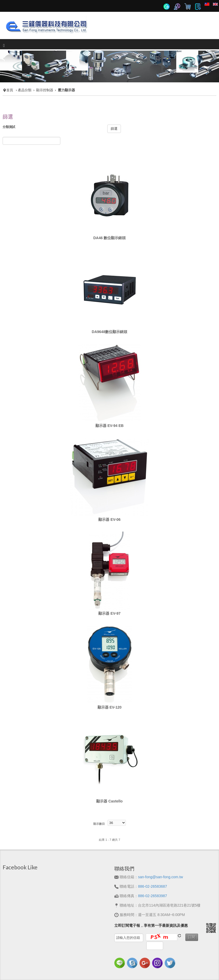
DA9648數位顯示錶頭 (109, 332)
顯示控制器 (45, 90)
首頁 (10, 90)
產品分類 (25, 90)
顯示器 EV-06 (109, 520)
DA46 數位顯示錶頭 (110, 238)
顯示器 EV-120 (110, 707)
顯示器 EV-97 (109, 613)
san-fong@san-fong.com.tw (160, 877)
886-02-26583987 (153, 896)
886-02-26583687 (153, 886)
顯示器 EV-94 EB (109, 426)
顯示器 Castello (109, 801)
